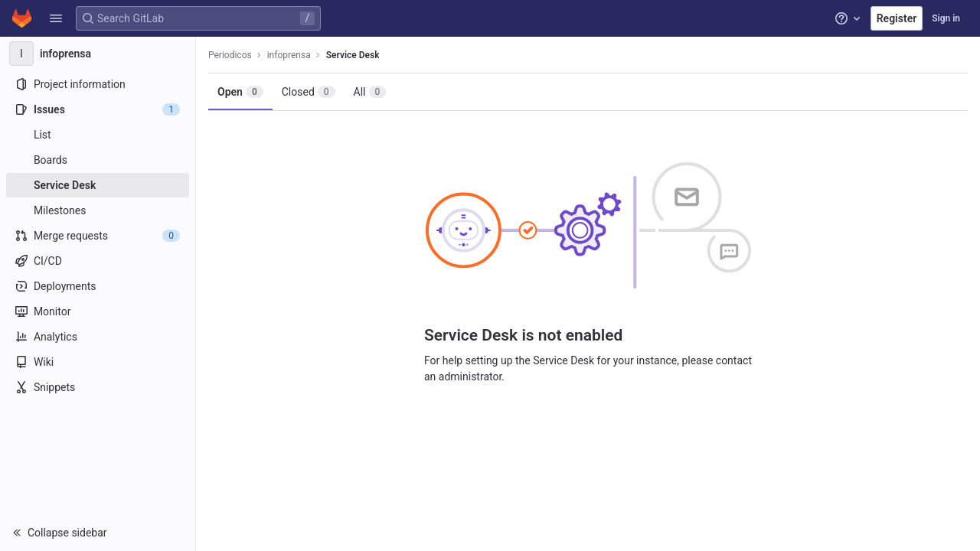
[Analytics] (98, 337)
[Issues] (98, 109)
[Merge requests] (98, 236)
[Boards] (98, 160)
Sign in (946, 18)
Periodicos (230, 55)
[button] (56, 18)
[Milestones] (98, 210)
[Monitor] (98, 311)
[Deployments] (98, 286)
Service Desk (353, 55)
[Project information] (98, 84)
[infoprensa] (98, 54)
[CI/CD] (98, 261)
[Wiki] (98, 362)
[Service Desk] (98, 185)
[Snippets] (98, 387)
